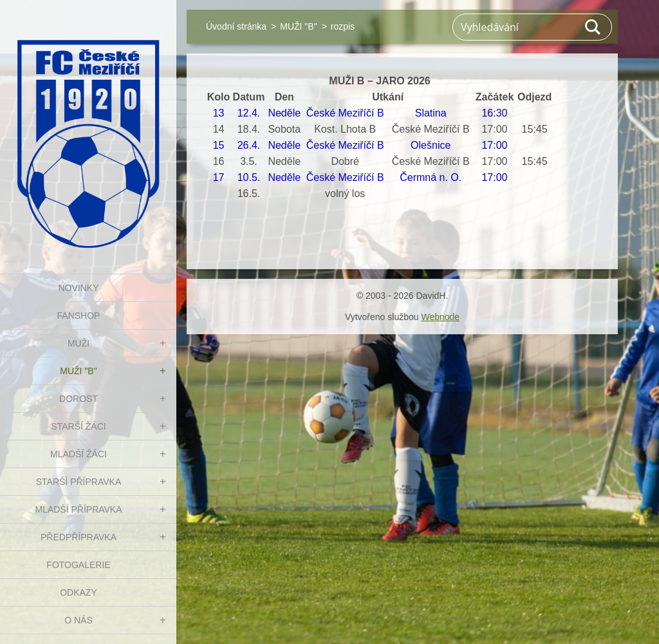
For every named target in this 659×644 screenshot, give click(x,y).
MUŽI (79, 343)
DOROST (79, 399)
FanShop (79, 316)
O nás (79, 620)
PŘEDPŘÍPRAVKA (79, 537)
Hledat (593, 27)
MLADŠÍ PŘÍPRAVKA (78, 509)
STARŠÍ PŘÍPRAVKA (79, 482)
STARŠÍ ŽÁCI (78, 426)
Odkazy (79, 592)
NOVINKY (78, 288)
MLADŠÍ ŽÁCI (79, 454)
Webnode (440, 317)
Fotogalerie (78, 565)
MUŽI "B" (78, 371)
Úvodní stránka (236, 26)
